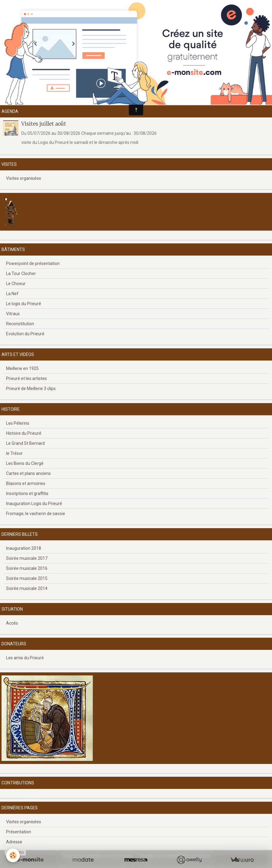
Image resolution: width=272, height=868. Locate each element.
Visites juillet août (44, 124)
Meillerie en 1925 (22, 368)
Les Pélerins (18, 423)
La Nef (12, 294)
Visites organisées (24, 178)
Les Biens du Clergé (25, 463)
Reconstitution (20, 324)
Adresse (14, 842)
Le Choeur (16, 284)
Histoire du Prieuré (24, 433)
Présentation (19, 832)
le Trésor (14, 453)
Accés (12, 623)
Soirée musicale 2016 (27, 568)
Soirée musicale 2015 (27, 578)
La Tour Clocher (21, 274)
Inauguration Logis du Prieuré (34, 504)
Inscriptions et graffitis (27, 493)
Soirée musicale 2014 (27, 588)
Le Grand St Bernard (25, 443)
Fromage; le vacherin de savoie (36, 514)
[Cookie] (13, 855)
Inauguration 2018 (24, 548)
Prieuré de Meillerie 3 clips (31, 389)
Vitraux (13, 314)
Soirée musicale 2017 (27, 558)
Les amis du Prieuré (25, 658)
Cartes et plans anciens (28, 473)
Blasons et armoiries (26, 483)
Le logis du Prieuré (24, 304)
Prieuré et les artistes (26, 378)
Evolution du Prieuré (25, 334)
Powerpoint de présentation (33, 263)
